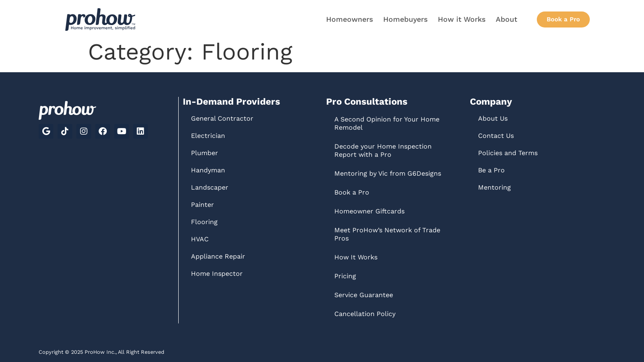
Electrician (208, 136)
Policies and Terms (508, 153)
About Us (493, 118)
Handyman (208, 170)
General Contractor (222, 118)
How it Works (462, 19)
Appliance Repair (218, 256)
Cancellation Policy (365, 314)
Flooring (204, 222)
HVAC (200, 239)
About (506, 19)
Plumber (205, 153)
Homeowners (350, 19)
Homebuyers (405, 19)
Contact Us (496, 136)
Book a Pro (352, 192)
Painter (202, 205)
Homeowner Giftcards (369, 211)
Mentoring (494, 187)
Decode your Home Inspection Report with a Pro (383, 150)
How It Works (356, 257)
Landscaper (210, 187)
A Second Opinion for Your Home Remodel (387, 123)
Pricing (345, 276)
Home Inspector (217, 274)
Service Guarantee (364, 295)
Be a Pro (491, 170)
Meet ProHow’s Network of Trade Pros (387, 234)
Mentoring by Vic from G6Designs (388, 173)
